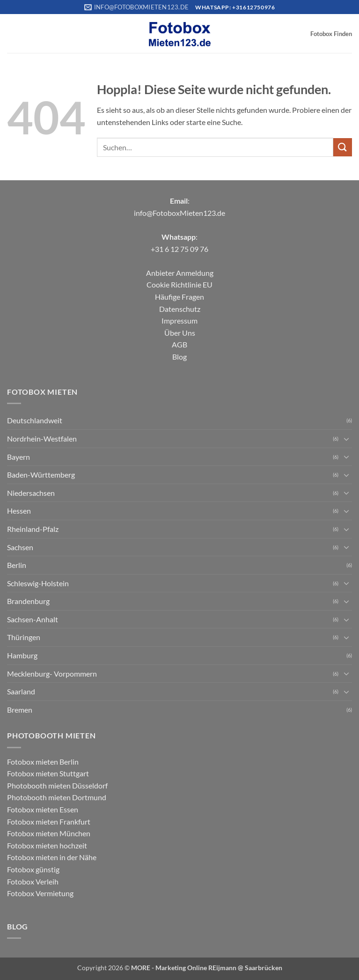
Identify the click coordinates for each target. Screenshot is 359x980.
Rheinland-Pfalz (33, 529)
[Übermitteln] (343, 147)
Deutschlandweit (35, 420)
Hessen (19, 511)
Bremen (20, 710)
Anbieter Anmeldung (180, 273)
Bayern (18, 457)
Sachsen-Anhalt (33, 619)
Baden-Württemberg (41, 475)
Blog (179, 357)
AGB (179, 344)
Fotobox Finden (331, 34)
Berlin (17, 565)
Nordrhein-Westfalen (42, 438)
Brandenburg (28, 601)
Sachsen (20, 547)
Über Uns (180, 333)
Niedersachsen (31, 493)
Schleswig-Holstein (38, 583)
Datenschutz (180, 309)
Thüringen (24, 637)
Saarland (21, 691)
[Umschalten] (346, 439)
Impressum (179, 321)
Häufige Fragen (179, 297)
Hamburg (22, 655)
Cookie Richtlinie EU (179, 284)
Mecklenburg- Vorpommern (52, 674)
